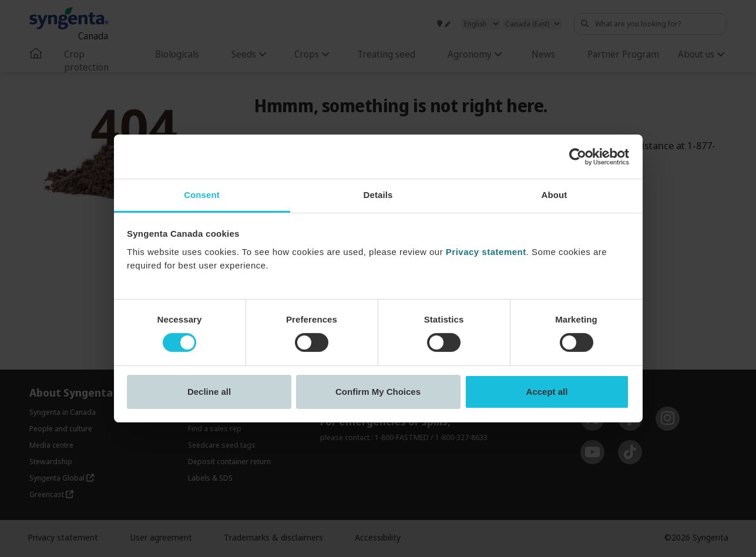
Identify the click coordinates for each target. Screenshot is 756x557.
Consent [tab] (202, 195)
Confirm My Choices (378, 392)
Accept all (547, 392)
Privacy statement (486, 252)
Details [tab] (378, 195)
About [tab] (555, 195)
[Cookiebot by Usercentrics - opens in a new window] (578, 156)
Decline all (209, 392)
